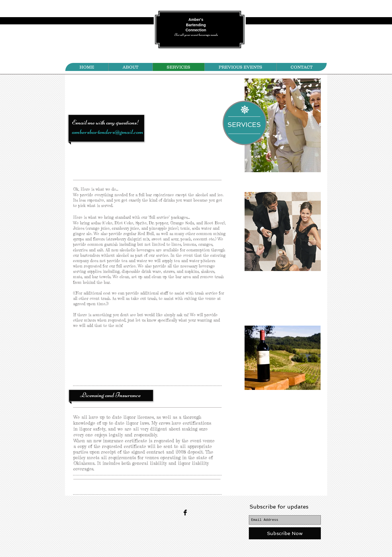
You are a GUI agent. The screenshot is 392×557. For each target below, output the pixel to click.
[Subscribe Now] (285, 533)
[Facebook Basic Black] (185, 513)
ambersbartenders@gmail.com (108, 132)
